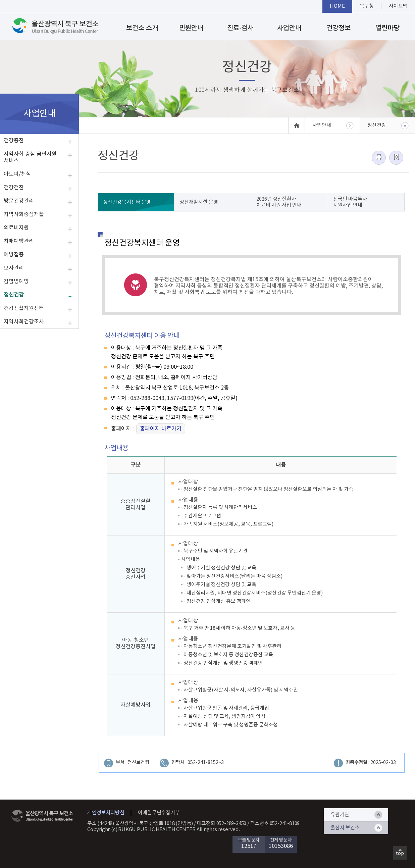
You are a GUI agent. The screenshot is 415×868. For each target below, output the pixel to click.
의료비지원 (16, 228)
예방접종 (14, 255)
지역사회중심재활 (24, 214)
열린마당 (387, 28)
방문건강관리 (19, 201)
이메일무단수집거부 (159, 813)
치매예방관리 (19, 241)
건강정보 (339, 28)
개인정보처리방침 (106, 813)
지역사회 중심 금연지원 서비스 (30, 157)
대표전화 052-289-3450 (222, 824)
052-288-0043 (147, 398)
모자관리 (14, 268)
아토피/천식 (17, 174)
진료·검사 (240, 28)
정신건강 (14, 295)
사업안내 (289, 28)
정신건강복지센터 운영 (127, 202)
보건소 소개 (142, 28)
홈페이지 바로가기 (161, 429)
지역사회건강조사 (24, 322)
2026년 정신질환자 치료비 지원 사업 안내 (279, 202)
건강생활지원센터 (24, 308)
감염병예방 (16, 282)
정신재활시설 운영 (199, 202)
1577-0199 (180, 398)
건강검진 (14, 188)
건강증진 (14, 141)
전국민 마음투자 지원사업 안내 (350, 202)
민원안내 (191, 28)
